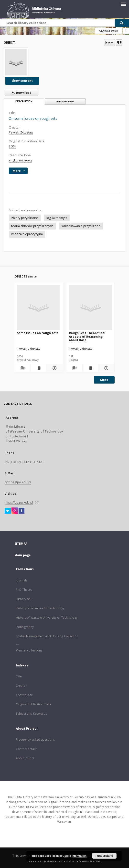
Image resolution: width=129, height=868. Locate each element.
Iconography (25, 627)
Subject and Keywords (31, 714)
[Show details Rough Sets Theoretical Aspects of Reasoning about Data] (106, 368)
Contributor (24, 695)
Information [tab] (65, 102)
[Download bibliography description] (22, 368)
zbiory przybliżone (25, 218)
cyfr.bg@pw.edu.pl (18, 482)
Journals (22, 580)
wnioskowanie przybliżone (81, 226)
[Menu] (123, 4)
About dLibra (25, 758)
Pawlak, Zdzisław (21, 132)
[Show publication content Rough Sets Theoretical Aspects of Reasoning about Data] (91, 368)
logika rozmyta (57, 218)
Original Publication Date (33, 704)
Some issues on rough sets (38, 333)
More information (75, 856)
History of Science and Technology (40, 608)
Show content (22, 81)
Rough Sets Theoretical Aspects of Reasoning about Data (87, 336)
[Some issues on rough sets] (39, 308)
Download (20, 93)
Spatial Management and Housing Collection (47, 636)
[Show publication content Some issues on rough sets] (38, 368)
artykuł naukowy (20, 160)
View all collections (29, 650)
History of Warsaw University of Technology (47, 618)
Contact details (27, 749)
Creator (21, 686)
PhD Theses (24, 590)
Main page (23, 555)
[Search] (122, 23)
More (104, 380)
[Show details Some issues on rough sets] (54, 368)
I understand (104, 856)
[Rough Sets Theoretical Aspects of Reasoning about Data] (91, 308)
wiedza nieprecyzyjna (27, 234)
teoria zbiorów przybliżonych (32, 226)
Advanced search (108, 31)
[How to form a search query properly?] (126, 31)
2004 (12, 146)
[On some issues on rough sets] (16, 62)
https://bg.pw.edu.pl (19, 502)
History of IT (25, 599)
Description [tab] (24, 102)
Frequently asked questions (35, 740)
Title (19, 676)
